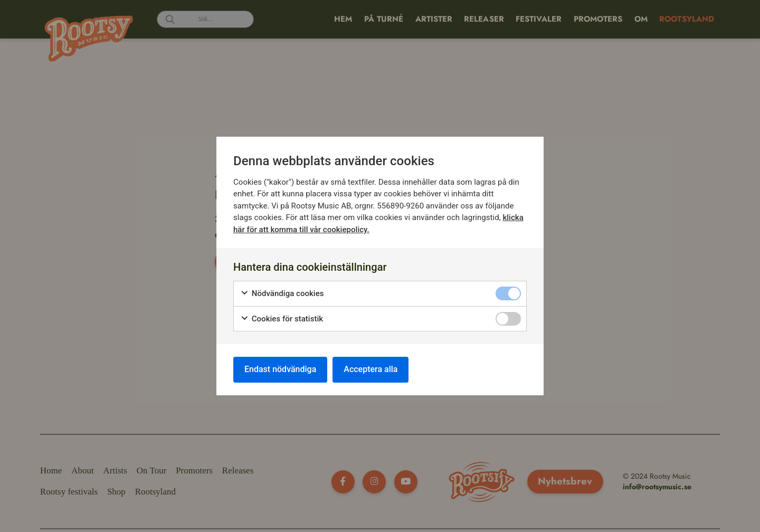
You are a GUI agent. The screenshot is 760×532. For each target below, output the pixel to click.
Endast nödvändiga (280, 369)
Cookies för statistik (282, 319)
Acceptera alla (370, 369)
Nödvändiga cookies (282, 294)
